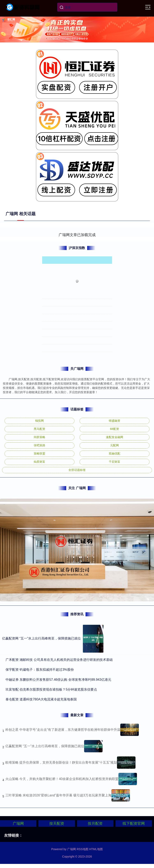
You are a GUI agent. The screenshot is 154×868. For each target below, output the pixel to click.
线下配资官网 (134, 823)
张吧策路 (39, 445)
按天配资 (57, 823)
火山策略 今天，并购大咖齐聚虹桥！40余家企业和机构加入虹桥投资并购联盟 (62, 779)
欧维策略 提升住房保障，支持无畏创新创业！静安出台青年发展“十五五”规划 (61, 762)
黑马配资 (39, 429)
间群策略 (39, 437)
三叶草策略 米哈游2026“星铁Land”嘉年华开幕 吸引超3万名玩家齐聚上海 (58, 795)
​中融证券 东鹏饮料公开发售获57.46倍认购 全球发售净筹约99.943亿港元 (58, 680)
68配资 (115, 429)
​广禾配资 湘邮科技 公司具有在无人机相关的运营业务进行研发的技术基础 (59, 660)
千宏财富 (115, 462)
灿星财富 (39, 462)
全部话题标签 (77, 470)
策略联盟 (39, 453)
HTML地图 (96, 849)
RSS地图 (83, 849)
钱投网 (39, 421)
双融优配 (115, 453)
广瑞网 (18, 823)
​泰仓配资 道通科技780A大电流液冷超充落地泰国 (41, 699)
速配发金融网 (115, 437)
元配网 (115, 445)
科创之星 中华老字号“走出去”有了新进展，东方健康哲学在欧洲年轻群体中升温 (63, 730)
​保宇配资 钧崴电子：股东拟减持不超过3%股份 (40, 670)
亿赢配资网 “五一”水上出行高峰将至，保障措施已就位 (41, 638)
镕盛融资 (115, 421)
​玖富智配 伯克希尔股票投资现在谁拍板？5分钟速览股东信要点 (51, 689)
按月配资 (95, 823)
